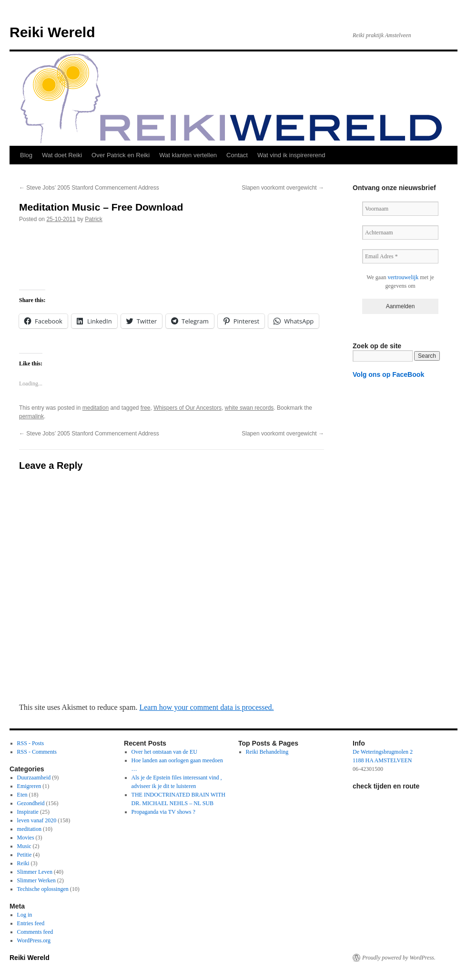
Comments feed (35, 932)
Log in (25, 915)
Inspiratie (28, 812)
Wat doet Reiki (62, 155)
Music (24, 846)
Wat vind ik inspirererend (291, 155)
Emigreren (29, 786)
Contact (237, 155)
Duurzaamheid (34, 778)
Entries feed (31, 923)
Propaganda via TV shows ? (163, 812)
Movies (26, 838)
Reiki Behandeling (267, 752)
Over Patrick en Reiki (121, 155)
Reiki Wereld (52, 32)
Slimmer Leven (35, 872)
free (146, 408)
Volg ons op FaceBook (388, 374)
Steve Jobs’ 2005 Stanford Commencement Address (89, 188)
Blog (26, 155)
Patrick (94, 219)
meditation (96, 408)
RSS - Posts (31, 743)
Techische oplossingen (43, 889)
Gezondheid (31, 803)
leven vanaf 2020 (37, 820)
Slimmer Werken (36, 880)
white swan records (249, 408)
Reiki (23, 863)
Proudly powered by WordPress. (399, 958)
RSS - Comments (37, 752)
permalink (31, 416)
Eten (22, 795)
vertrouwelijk (403, 277)
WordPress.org (34, 940)
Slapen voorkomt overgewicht (283, 188)
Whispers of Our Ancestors (188, 408)
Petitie (25, 855)
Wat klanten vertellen (188, 155)
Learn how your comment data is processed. (206, 707)
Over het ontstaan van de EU (164, 752)
